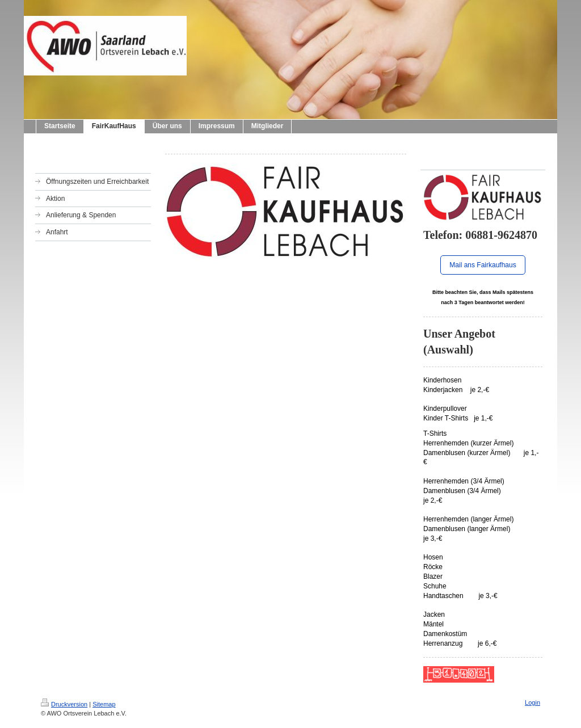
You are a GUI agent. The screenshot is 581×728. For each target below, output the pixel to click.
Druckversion (64, 704)
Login (532, 702)
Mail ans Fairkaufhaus (483, 265)
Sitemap (104, 704)
